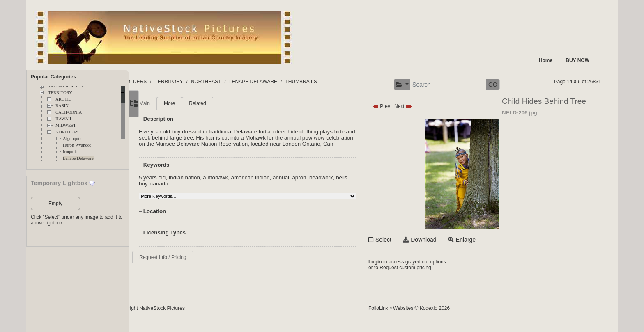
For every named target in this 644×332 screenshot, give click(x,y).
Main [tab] (168, 103)
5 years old (176, 184)
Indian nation (208, 184)
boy (181, 190)
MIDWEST (66, 125)
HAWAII (63, 119)
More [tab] (193, 103)
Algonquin (72, 139)
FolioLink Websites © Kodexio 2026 (424, 314)
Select (399, 240)
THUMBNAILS (334, 82)
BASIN (62, 106)
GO (508, 85)
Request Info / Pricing (186, 263)
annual (304, 184)
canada (197, 190)
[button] (417, 85)
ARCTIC (63, 99)
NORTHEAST (68, 132)
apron (322, 184)
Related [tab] (221, 103)
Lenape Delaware (78, 158)
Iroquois (70, 152)
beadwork (345, 184)
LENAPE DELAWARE (286, 82)
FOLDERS (168, 82)
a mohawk (239, 184)
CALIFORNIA (69, 112)
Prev (397, 106)
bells (168, 190)
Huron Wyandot (77, 145)
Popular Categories (53, 77)
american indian (274, 184)
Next (418, 106)
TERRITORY (60, 93)
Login (390, 263)
